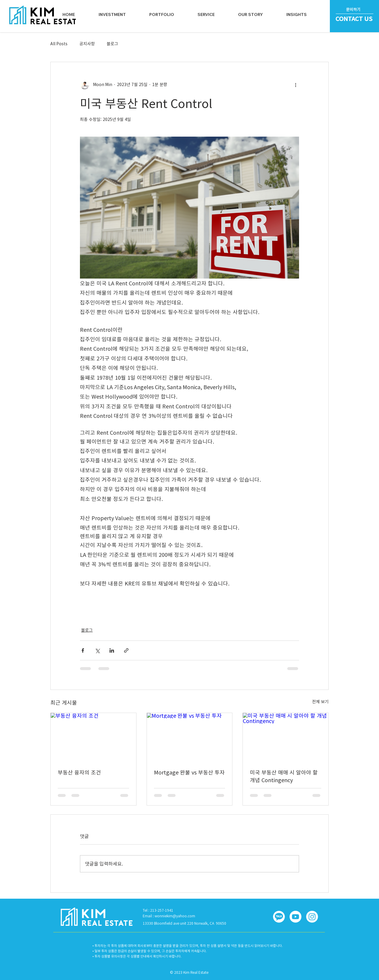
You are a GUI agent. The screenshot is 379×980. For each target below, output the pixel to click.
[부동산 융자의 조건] (93, 737)
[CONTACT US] (355, 19)
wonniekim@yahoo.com (175, 916)
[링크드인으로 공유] (112, 650)
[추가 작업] (296, 85)
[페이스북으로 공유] (83, 650)
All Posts (59, 44)
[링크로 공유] (126, 650)
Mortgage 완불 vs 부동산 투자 (189, 772)
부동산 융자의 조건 (79, 772)
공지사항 (87, 44)
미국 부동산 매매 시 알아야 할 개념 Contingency (284, 776)
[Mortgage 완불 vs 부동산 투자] (190, 737)
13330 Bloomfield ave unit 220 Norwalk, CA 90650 (184, 923)
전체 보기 (320, 702)
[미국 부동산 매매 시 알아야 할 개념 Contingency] (286, 737)
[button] (206, 14)
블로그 (112, 44)
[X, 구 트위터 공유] (97, 650)
